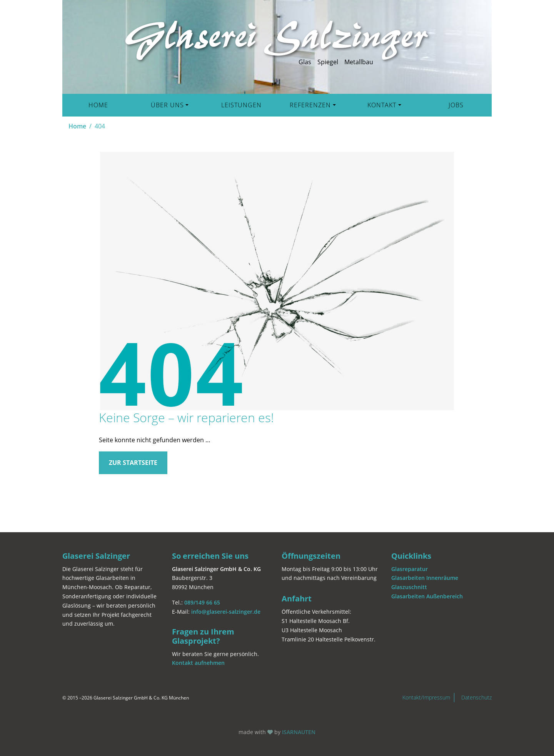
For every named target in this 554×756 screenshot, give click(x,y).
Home (98, 105)
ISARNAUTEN (299, 732)
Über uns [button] (167, 105)
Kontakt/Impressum (426, 697)
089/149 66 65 (202, 602)
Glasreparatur (410, 569)
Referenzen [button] (310, 105)
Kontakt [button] (382, 105)
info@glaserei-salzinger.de (226, 612)
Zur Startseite (133, 463)
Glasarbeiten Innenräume (425, 578)
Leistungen (241, 105)
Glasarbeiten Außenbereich (427, 596)
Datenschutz (476, 697)
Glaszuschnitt (409, 587)
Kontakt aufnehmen (198, 663)
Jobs (456, 105)
